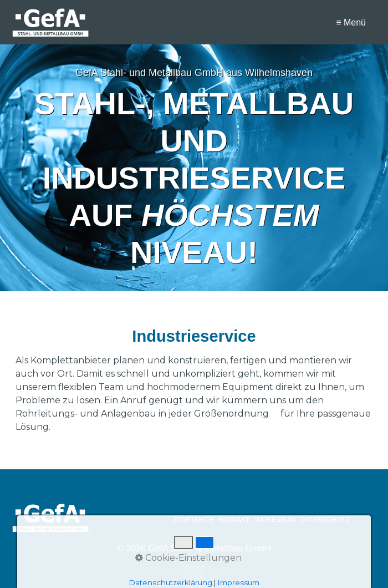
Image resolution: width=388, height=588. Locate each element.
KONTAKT (234, 520)
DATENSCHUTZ (325, 520)
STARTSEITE (193, 520)
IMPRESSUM (275, 520)
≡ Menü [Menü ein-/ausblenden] (351, 22)
